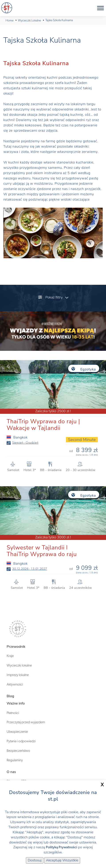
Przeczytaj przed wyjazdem (26, 722)
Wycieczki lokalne (19, 665)
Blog (10, 696)
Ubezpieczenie (17, 732)
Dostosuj (35, 860)
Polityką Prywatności (62, 847)
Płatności (13, 713)
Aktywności (15, 684)
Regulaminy (15, 760)
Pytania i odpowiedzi (21, 741)
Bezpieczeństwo (18, 751)
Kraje (10, 656)
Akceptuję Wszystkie (62, 860)
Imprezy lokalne (18, 675)
